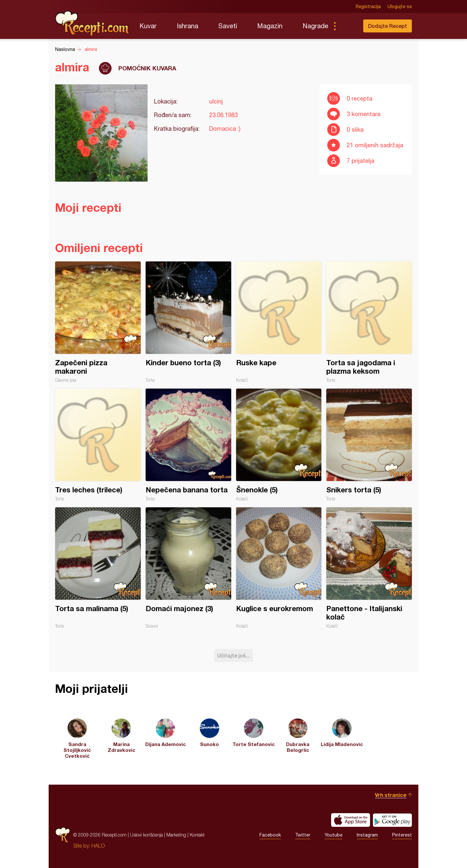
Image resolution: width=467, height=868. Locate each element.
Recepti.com (92, 23)
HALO (98, 846)
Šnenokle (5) (279, 445)
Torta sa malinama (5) (98, 568)
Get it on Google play (392, 820)
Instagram (367, 835)
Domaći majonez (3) (188, 568)
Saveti (228, 26)
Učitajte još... (233, 655)
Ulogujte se (400, 6)
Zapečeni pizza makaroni (98, 322)
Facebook (270, 835)
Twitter (303, 835)
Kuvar (148, 26)
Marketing (176, 835)
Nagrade (315, 26)
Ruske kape (279, 322)
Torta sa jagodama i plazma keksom (369, 322)
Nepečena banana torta (188, 445)
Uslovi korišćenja (146, 835)
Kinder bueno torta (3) (188, 322)
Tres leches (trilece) (98, 445)
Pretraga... (348, 26)
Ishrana (187, 26)
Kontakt (197, 835)
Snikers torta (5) (369, 445)
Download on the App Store (351, 820)
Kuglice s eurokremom (279, 568)
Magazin (270, 26)
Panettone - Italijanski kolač (369, 568)
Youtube (334, 835)
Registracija (368, 6)
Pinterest (402, 835)
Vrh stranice (391, 795)
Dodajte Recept (388, 26)
